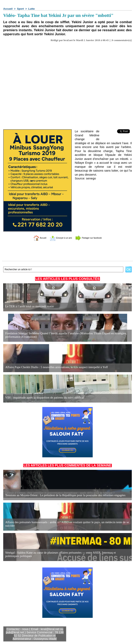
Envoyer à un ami (58, 238)
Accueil (8, 9)
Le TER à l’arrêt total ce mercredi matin (28, 306)
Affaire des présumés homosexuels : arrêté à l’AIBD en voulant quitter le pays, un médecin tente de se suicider (63, 524)
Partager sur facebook (94, 238)
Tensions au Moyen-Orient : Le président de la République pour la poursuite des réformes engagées (61, 495)
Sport (20, 9)
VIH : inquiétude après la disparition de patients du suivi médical (42, 398)
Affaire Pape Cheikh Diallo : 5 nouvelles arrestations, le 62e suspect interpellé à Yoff (53, 367)
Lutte (31, 9)
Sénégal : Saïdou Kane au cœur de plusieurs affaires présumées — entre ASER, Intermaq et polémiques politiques (64, 554)
